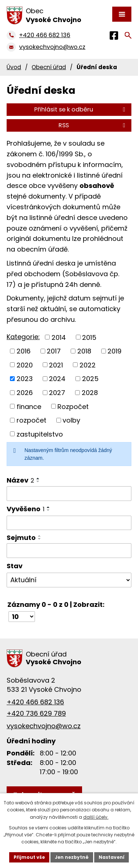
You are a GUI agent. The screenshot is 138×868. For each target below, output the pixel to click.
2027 (57, 393)
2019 (114, 351)
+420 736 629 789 (36, 713)
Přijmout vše (29, 857)
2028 (90, 393)
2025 (90, 379)
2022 (88, 365)
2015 (89, 337)
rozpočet (31, 420)
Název (20, 480)
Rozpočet (73, 406)
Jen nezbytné (72, 857)
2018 (84, 351)
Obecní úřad (49, 67)
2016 (24, 351)
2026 (25, 393)
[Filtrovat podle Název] (69, 494)
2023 (25, 379)
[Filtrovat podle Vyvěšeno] (69, 523)
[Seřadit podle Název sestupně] (38, 481)
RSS (93, 125)
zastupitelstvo (40, 434)
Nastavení (112, 857)
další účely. (96, 817)
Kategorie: (23, 337)
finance (29, 406)
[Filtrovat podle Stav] (69, 580)
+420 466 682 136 (35, 702)
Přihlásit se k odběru (81, 109)
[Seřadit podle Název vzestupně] (38, 479)
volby (71, 420)
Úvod (14, 67)
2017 (54, 351)
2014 (59, 337)
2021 (56, 365)
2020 (25, 365)
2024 (57, 379)
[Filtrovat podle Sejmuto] (69, 551)
